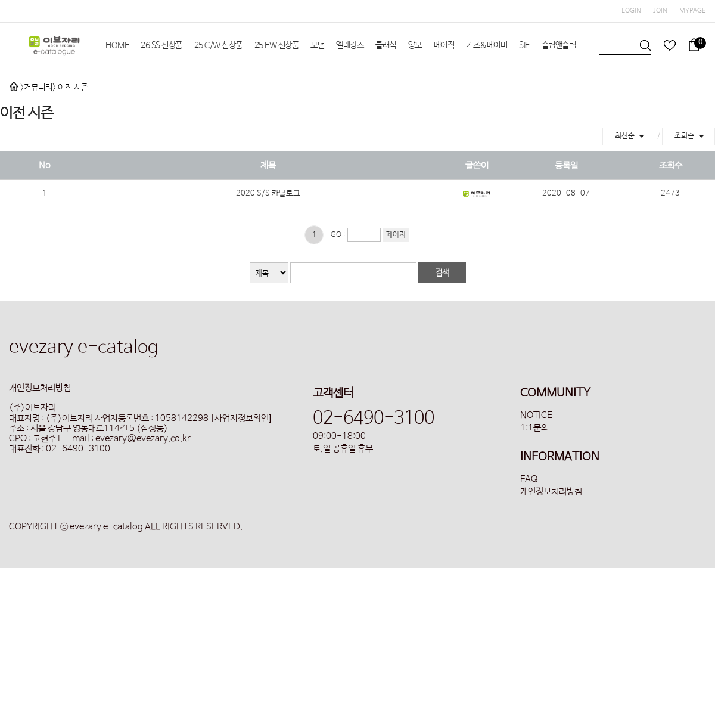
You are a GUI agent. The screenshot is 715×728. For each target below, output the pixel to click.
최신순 (632, 136)
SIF (524, 45)
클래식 (386, 45)
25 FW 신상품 (277, 45)
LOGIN (631, 11)
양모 (415, 45)
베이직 (444, 45)
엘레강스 (350, 45)
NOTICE (536, 415)
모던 (317, 45)
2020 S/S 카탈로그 (268, 193)
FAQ (529, 479)
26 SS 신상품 (161, 45)
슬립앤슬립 (559, 45)
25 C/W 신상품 (218, 45)
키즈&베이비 (486, 45)
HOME (117, 45)
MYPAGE (693, 11)
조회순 (691, 136)
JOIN (660, 11)
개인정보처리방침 (551, 492)
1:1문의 (534, 428)
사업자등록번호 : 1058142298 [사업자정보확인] (183, 418)
